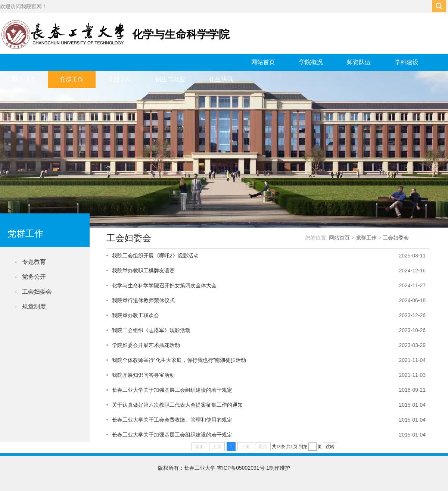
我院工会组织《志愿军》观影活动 (151, 330)
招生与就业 (170, 79)
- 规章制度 (30, 307)
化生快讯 (221, 79)
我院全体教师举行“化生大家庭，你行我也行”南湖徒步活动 (179, 360)
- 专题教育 (30, 262)
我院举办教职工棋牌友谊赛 (143, 270)
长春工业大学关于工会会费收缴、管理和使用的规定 (172, 420)
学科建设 (407, 62)
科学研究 (24, 79)
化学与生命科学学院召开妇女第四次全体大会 (164, 285)
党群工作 (72, 79)
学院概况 (311, 62)
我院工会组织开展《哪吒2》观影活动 (155, 256)
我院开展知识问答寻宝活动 (143, 375)
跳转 (330, 447)
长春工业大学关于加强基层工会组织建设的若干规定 (172, 390)
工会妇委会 (396, 238)
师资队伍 (359, 62)
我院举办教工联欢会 (136, 315)
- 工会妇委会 (33, 292)
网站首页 (263, 62)
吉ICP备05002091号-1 (243, 468)
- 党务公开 (30, 277)
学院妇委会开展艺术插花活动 (146, 345)
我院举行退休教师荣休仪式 (143, 300)
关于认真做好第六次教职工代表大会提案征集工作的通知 (177, 405)
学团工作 (119, 79)
